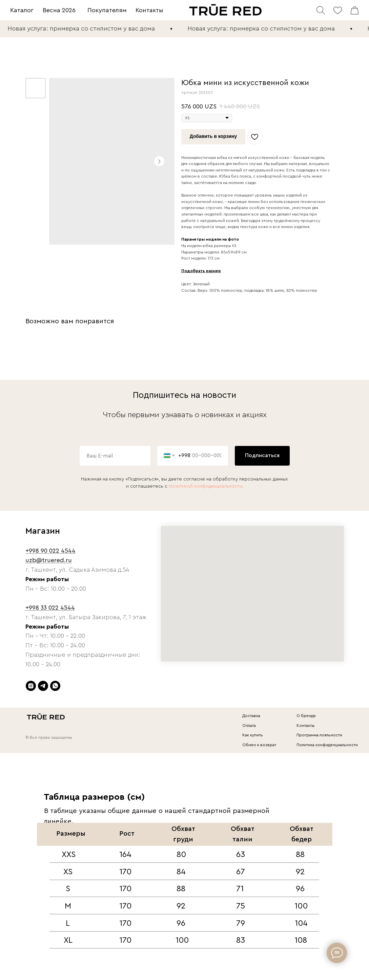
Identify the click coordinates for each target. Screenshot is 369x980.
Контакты (149, 10)
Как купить (253, 735)
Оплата (249, 726)
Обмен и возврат (259, 745)
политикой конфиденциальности (206, 486)
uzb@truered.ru (49, 560)
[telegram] (43, 686)
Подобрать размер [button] (201, 271)
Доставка (251, 716)
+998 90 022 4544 (50, 551)
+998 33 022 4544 (50, 608)
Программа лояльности (319, 735)
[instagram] (31, 686)
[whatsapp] (55, 686)
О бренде (306, 716)
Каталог (22, 10)
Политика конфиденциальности (327, 745)
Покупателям (107, 10)
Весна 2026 (59, 10)
